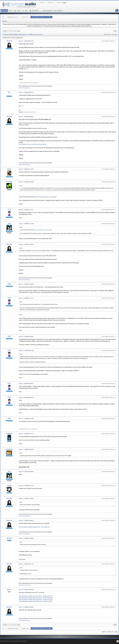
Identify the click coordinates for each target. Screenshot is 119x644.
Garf (9, 223)
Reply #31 (21, 224)
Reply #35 (21, 337)
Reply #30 (21, 210)
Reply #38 (21, 398)
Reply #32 (21, 244)
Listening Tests (25, 17)
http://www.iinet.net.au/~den (30, 112)
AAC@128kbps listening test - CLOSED (41, 17)
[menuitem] (5, 31)
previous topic (108, 34)
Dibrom (9, 590)
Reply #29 (21, 182)
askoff (9, 486)
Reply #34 (21, 298)
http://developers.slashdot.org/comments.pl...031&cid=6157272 (36, 596)
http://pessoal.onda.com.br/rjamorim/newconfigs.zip (33, 144)
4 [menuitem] (16, 31)
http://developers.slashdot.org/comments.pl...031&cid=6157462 (36, 601)
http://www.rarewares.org (24, 88)
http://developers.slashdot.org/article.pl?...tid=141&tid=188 (34, 527)
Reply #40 (21, 434)
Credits (12, 641)
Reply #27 (21, 117)
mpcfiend (9, 538)
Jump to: (104, 632)
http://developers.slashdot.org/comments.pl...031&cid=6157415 (36, 598)
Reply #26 (21, 92)
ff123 (9, 209)
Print (115, 31)
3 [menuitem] (13, 31)
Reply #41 (21, 449)
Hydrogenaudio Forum (13, 17)
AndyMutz (9, 433)
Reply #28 (21, 169)
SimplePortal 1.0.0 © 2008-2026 (21, 641)
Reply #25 (21, 41)
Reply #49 (21, 607)
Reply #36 (21, 350)
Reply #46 (21, 538)
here (91, 26)
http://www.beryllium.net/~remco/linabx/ (46, 197)
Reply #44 (21, 498)
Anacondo (9, 182)
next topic (114, 34)
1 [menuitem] (9, 31)
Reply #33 (21, 284)
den (9, 92)
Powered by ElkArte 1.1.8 (5, 641)
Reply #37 (21, 384)
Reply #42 (21, 472)
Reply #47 (21, 564)
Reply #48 (21, 590)
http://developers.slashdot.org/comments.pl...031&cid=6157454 (36, 600)
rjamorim (9, 41)
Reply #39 (21, 419)
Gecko (9, 169)
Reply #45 (21, 521)
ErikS (9, 284)
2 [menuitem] (11, 31)
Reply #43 (21, 486)
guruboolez (9, 449)
